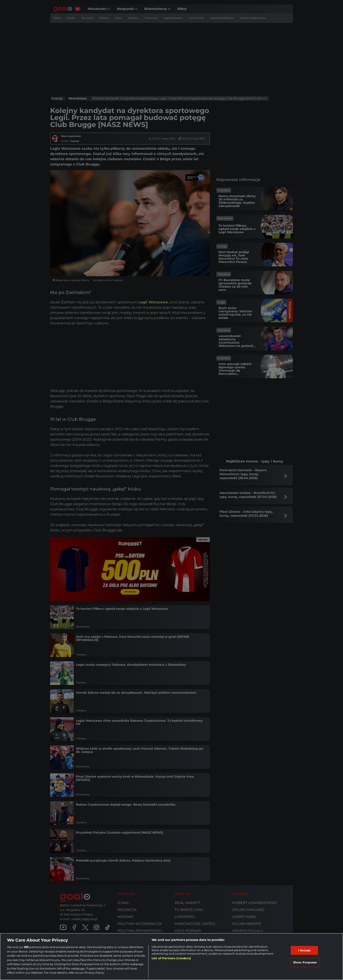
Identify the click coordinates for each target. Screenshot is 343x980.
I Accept (304, 950)
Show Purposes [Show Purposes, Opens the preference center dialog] (305, 962)
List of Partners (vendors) (171, 958)
